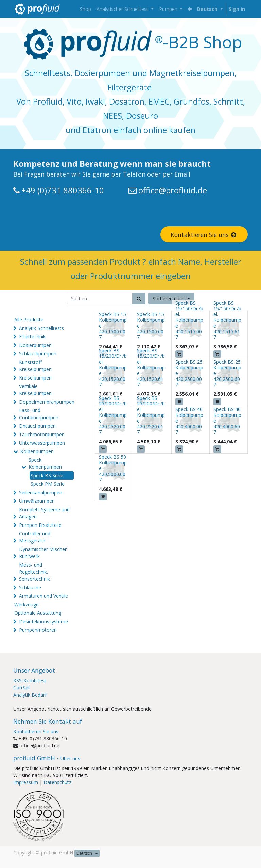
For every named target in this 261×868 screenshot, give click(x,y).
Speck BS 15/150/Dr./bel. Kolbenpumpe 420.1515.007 (189, 320)
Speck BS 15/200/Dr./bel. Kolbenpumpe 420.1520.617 (151, 368)
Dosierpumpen (35, 345)
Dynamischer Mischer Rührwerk (43, 553)
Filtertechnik (32, 337)
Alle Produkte (29, 320)
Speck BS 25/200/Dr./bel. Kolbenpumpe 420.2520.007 (113, 415)
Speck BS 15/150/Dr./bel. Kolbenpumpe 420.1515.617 (227, 320)
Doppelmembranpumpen (47, 402)
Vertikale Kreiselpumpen (35, 390)
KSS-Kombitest (30, 680)
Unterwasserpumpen (42, 443)
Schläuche (30, 587)
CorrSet (22, 688)
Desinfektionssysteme (43, 621)
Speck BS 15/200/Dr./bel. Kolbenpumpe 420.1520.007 (113, 368)
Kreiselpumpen (35, 378)
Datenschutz (57, 782)
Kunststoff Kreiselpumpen (35, 366)
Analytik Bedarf (30, 695)
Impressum (26, 782)
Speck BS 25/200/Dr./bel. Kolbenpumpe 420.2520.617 (151, 415)
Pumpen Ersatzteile (40, 525)
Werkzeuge (27, 604)
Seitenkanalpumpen (41, 492)
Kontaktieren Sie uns (204, 235)
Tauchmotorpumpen (42, 434)
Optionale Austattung (38, 613)
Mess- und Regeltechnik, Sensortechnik (34, 572)
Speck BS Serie (47, 475)
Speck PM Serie (48, 484)
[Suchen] (139, 299)
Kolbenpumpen (37, 451)
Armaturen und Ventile (43, 596)
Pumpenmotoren (38, 630)
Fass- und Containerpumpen (39, 414)
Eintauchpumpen (37, 426)
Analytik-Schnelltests (41, 328)
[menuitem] (85, 9)
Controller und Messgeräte (35, 537)
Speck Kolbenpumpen (45, 463)
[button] (190, 9)
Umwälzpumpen (37, 501)
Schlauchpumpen (38, 354)
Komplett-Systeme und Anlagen (44, 513)
